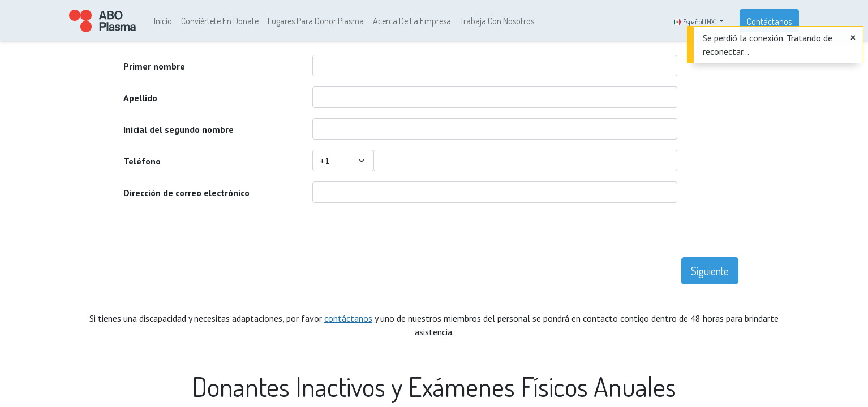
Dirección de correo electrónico (186, 193)
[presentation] (398, 235)
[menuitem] (163, 21)
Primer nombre (154, 66)
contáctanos (348, 318)
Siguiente (710, 271)
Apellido (140, 98)
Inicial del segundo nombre (179, 129)
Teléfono (142, 161)
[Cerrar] (853, 37)
